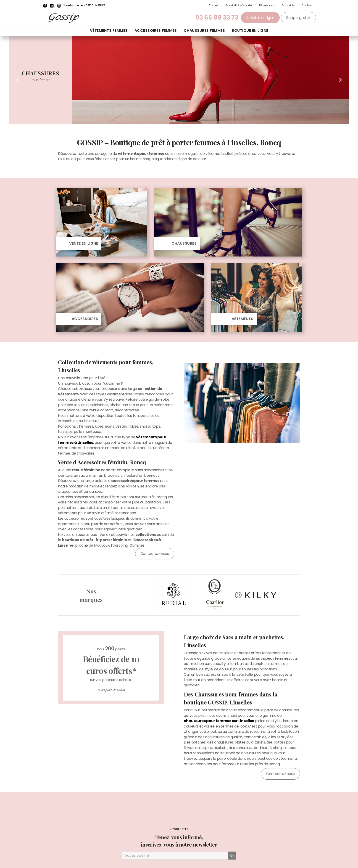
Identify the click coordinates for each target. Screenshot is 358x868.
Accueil (214, 5)
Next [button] (340, 80)
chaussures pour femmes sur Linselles (219, 721)
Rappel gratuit (298, 18)
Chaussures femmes (204, 30)
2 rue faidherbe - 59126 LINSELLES (84, 5)
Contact (307, 5)
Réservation (267, 5)
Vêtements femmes (109, 30)
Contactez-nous (155, 554)
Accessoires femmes (156, 30)
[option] (179, 80)
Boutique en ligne (250, 30)
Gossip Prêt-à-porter (239, 5)
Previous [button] (18, 80)
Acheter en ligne (260, 18)
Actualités (288, 5)
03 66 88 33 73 (217, 17)
